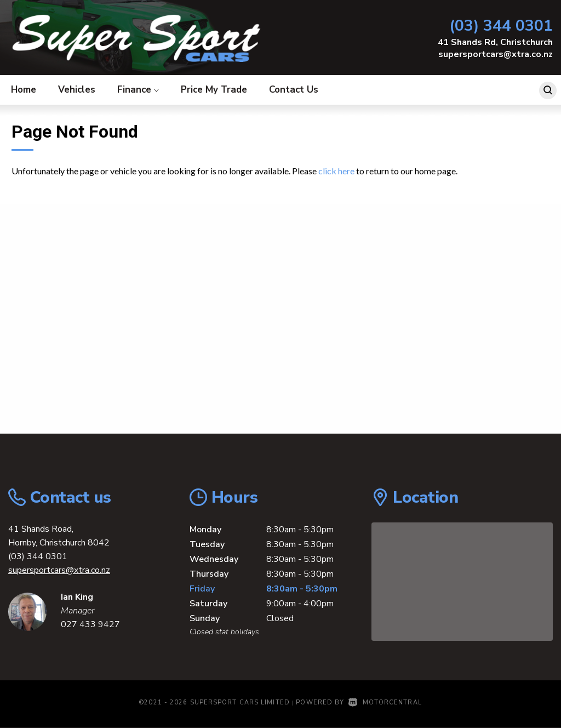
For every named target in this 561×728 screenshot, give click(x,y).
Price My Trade (214, 90)
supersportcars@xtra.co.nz (496, 54)
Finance (138, 90)
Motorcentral (385, 703)
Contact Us (294, 90)
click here (336, 171)
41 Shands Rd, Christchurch (495, 42)
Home (24, 90)
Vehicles (77, 90)
